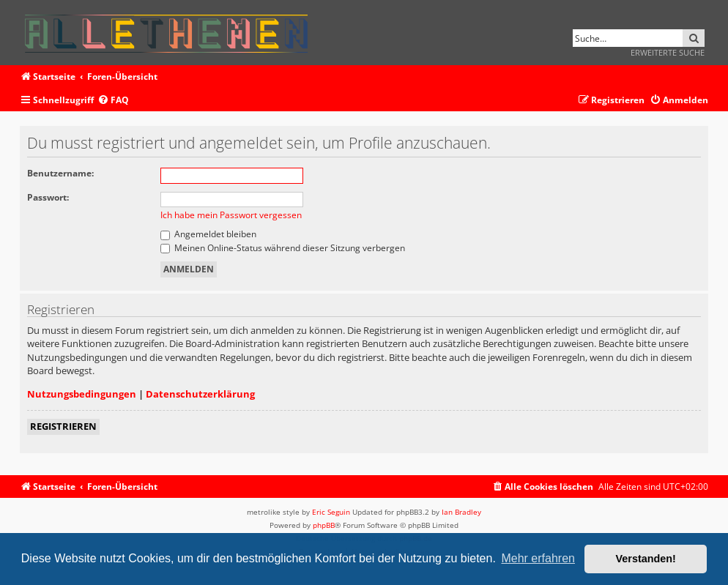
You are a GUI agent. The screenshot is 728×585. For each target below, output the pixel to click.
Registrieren (63, 426)
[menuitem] (113, 101)
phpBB (324, 525)
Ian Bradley (461, 512)
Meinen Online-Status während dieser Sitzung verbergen (283, 248)
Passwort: (48, 197)
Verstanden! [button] (646, 559)
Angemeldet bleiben (208, 234)
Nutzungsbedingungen (82, 394)
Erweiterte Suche (668, 52)
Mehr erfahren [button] (538, 558)
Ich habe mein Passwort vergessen (231, 215)
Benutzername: (60, 173)
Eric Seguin (331, 512)
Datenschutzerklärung (200, 394)
